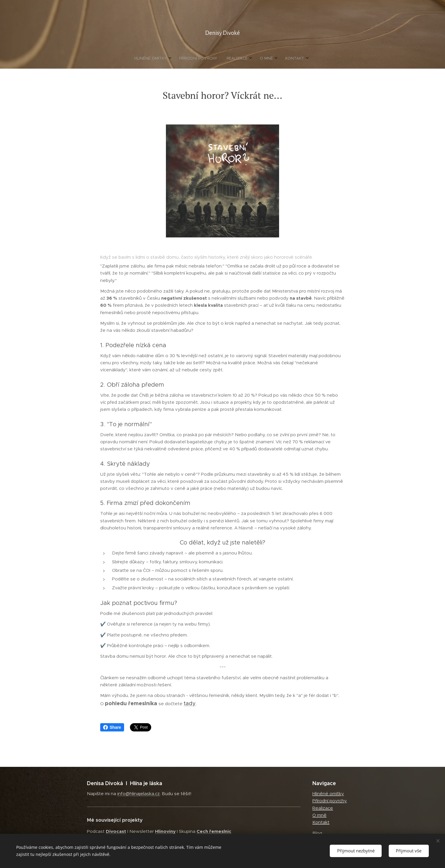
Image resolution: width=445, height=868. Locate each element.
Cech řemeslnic (214, 831)
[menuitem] (200, 58)
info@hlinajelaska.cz (139, 794)
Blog (317, 833)
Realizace (323, 808)
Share (112, 727)
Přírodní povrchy (330, 801)
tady (190, 703)
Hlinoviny (165, 831)
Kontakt (321, 822)
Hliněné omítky (328, 794)
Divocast (116, 831)
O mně (319, 815)
